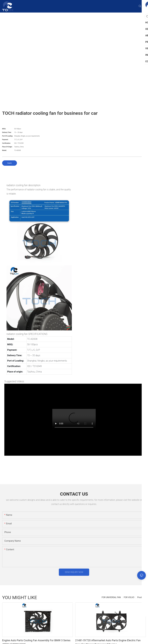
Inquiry (10, 163)
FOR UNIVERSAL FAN (111, 597)
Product (141, 597)
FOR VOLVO (129, 597)
